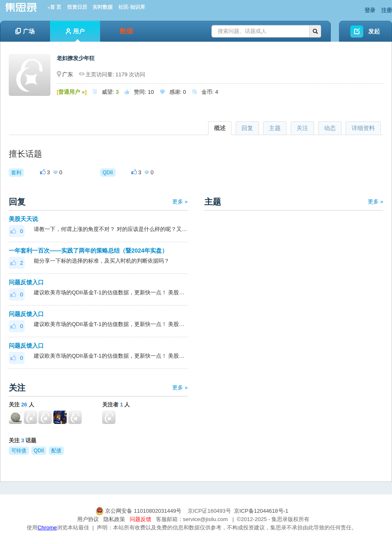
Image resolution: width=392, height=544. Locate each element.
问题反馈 (141, 519)
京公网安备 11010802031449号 (139, 511)
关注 (302, 128)
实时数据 (103, 7)
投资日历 (77, 7)
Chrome (47, 528)
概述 (220, 128)
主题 (275, 128)
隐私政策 (114, 519)
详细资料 (363, 128)
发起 (374, 31)
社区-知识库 (132, 7)
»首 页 (54, 7)
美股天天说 (23, 219)
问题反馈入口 (26, 282)
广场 (25, 31)
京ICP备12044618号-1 (261, 511)
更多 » (180, 202)
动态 (330, 128)
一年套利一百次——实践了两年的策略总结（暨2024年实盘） (88, 251)
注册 (387, 10)
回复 (247, 128)
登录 (370, 10)
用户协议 (88, 519)
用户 (75, 35)
